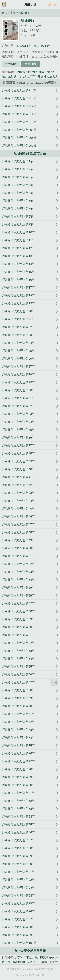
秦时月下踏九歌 (28, 958)
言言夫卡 (36, 26)
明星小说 (30, 4)
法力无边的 (9, 76)
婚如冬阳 (19, 962)
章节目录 (30, 64)
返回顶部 (55, 683)
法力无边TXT (27, 76)
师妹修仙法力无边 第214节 (34, 46)
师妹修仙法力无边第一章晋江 (37, 72)
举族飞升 (33, 962)
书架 (4, 5)
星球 (44, 962)
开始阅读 (11, 64)
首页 (5, 13)
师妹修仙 (25, 13)
